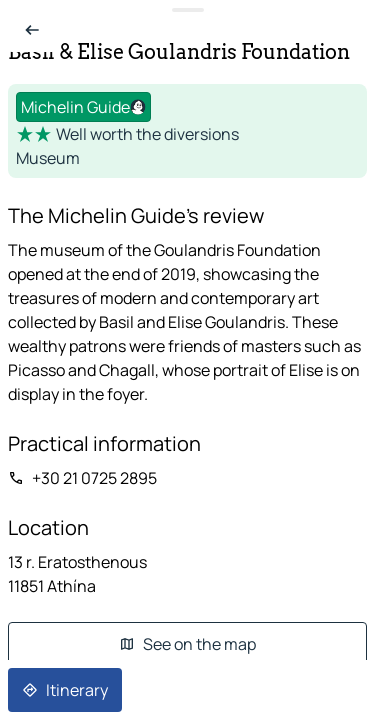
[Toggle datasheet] (187, 10)
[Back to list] (32, 30)
